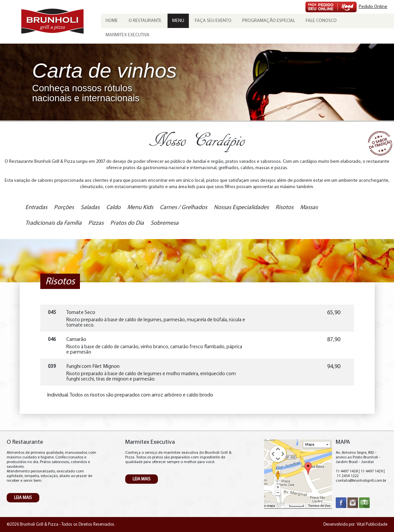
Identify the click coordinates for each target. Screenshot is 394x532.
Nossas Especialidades (241, 208)
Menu (178, 21)
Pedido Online (373, 7)
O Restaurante (145, 21)
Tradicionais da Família (53, 223)
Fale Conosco (321, 21)
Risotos (284, 208)
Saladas (90, 208)
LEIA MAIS (23, 498)
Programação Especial (269, 21)
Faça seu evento (213, 21)
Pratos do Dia (127, 223)
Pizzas (96, 223)
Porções (64, 208)
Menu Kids (140, 208)
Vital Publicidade (372, 525)
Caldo (113, 208)
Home (112, 21)
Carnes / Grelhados (184, 208)
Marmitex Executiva (128, 35)
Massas (309, 208)
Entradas (36, 208)
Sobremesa (165, 223)
